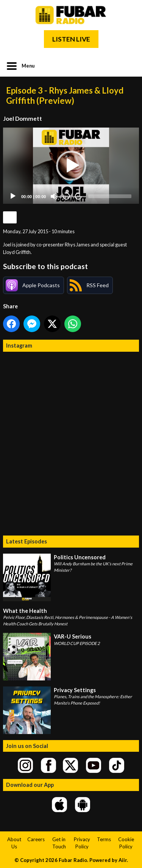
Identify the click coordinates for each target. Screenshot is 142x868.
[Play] (13, 196)
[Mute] (54, 196)
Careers (36, 839)
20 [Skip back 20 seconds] (66, 196)
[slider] (110, 196)
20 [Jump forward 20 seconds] (79, 196)
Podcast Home (10, 217)
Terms (104, 839)
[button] (71, 166)
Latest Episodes (27, 541)
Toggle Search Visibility (128, 65)
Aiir (123, 860)
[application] (71, 166)
